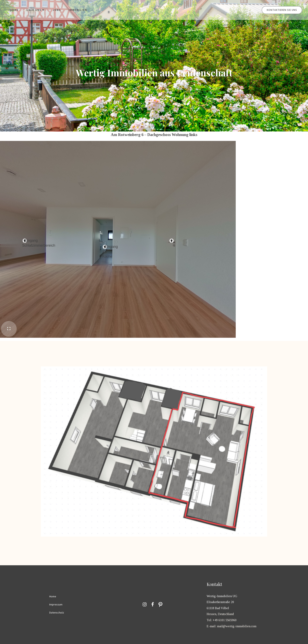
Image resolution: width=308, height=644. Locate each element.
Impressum (56, 604)
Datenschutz (57, 613)
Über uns (36, 10)
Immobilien (78, 10)
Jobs (57, 10)
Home (14, 10)
